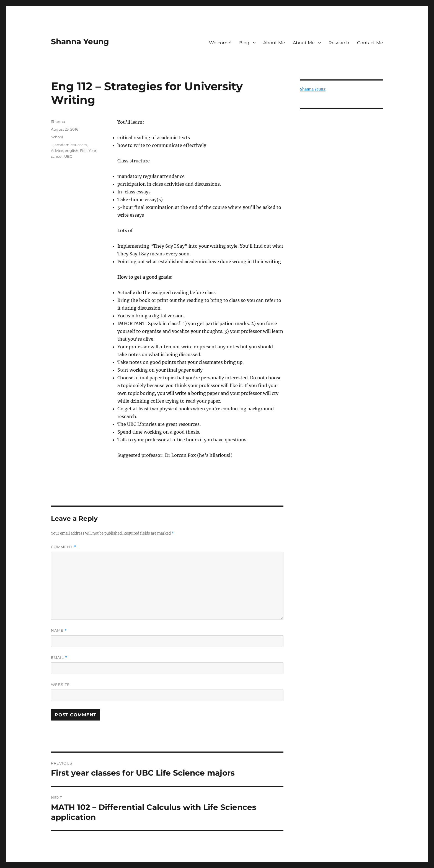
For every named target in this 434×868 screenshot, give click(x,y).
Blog (244, 43)
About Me (274, 43)
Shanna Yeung (80, 42)
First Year (88, 151)
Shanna (58, 121)
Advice (57, 151)
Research (339, 43)
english (72, 151)
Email (59, 658)
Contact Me (370, 43)
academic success (71, 145)
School (57, 137)
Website (60, 685)
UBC (68, 156)
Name (59, 630)
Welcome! (220, 43)
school (57, 156)
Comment (64, 547)
